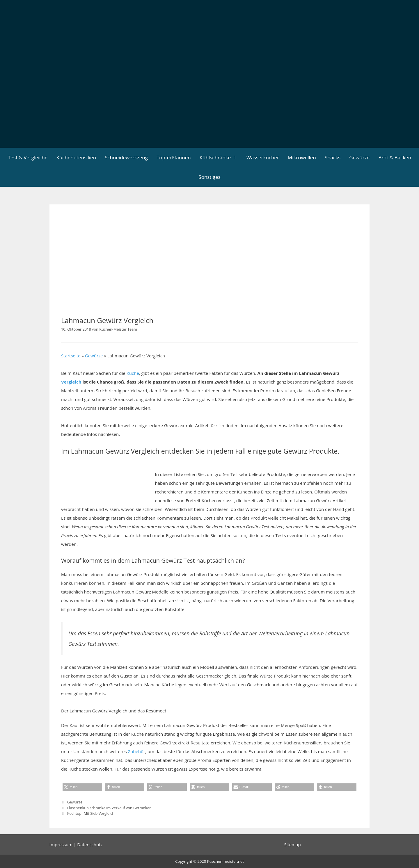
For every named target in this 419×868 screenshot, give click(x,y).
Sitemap (292, 844)
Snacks (333, 157)
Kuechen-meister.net (226, 861)
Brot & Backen (395, 157)
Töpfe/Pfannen (174, 157)
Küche (133, 373)
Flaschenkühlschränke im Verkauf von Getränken (109, 808)
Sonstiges (209, 177)
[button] (82, 787)
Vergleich (71, 382)
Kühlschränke (221, 157)
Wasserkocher (263, 157)
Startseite (71, 356)
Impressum (61, 844)
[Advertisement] (210, 104)
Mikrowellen (302, 157)
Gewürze (359, 157)
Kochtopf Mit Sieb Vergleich (91, 813)
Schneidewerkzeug (126, 157)
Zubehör (136, 751)
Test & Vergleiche (28, 157)
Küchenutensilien (76, 157)
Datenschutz (90, 844)
